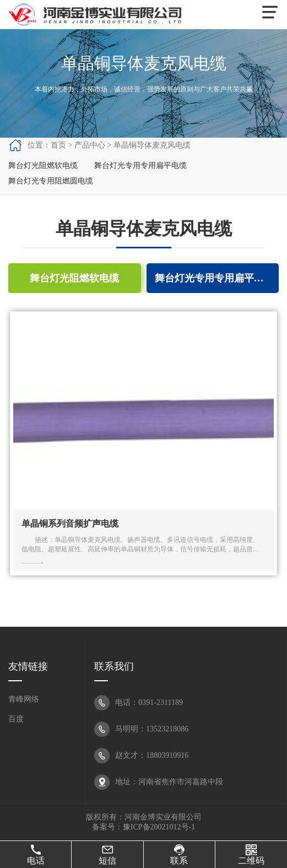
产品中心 (90, 145)
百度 (16, 719)
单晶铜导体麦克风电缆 (152, 145)
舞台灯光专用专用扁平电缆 (140, 166)
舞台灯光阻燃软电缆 (43, 166)
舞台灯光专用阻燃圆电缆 (51, 181)
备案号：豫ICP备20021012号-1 (143, 827)
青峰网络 (24, 699)
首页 (58, 145)
